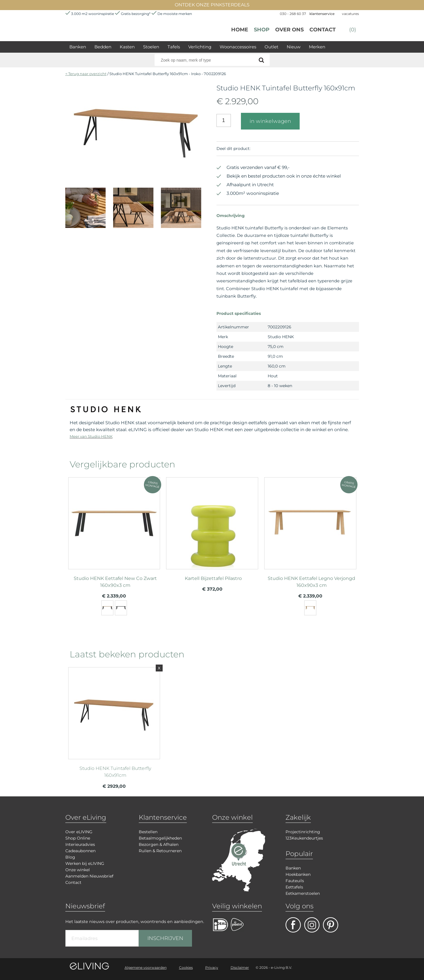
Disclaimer (240, 967)
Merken (317, 47)
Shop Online (78, 838)
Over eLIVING (79, 832)
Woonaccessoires (238, 47)
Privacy (212, 967)
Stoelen (151, 47)
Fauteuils (295, 881)
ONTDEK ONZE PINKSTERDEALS (212, 5)
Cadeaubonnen (80, 851)
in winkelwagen (270, 121)
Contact (323, 30)
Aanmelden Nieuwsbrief (89, 876)
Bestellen (148, 832)
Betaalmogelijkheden (160, 838)
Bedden (103, 47)
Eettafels (294, 887)
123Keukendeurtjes (304, 838)
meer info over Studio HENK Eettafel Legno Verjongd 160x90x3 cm (310, 521)
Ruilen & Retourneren (160, 851)
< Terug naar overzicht (86, 74)
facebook (293, 925)
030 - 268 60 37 (293, 14)
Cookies (186, 967)
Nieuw (294, 47)
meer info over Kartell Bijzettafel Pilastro (212, 521)
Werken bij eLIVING (85, 863)
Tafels (174, 47)
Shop (262, 30)
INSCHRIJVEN (165, 938)
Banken (78, 47)
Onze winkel (78, 870)
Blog (70, 857)
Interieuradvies (80, 844)
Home (240, 30)
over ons (289, 30)
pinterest (331, 925)
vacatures (350, 14)
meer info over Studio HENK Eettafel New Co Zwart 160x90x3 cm (114, 521)
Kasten (127, 47)
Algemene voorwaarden (146, 967)
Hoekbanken (298, 874)
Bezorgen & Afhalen (159, 844)
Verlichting (200, 47)
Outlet (271, 47)
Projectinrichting (303, 832)
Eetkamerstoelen (303, 893)
